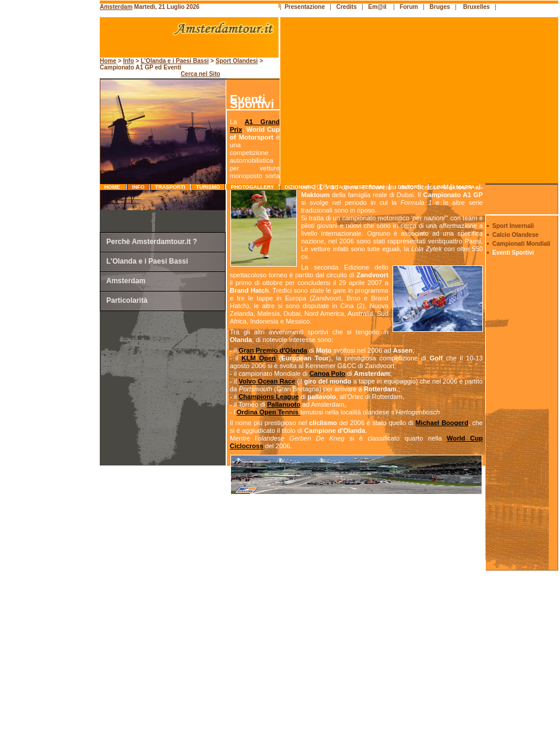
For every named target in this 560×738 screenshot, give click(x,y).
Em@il (377, 7)
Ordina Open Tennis (268, 412)
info (138, 187)
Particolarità (127, 300)
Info (128, 61)
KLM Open (259, 358)
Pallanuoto (284, 404)
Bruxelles (477, 7)
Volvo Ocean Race (267, 381)
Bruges (439, 7)
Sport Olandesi (237, 61)
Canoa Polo (328, 373)
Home (113, 187)
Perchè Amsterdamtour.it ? (152, 242)
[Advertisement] (51, 252)
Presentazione (305, 7)
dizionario (300, 187)
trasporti (170, 187)
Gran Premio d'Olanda (273, 350)
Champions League (269, 397)
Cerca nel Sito (200, 74)
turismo (208, 187)
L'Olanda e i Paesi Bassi (175, 61)
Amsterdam (116, 7)
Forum (409, 7)
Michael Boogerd (442, 423)
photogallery (252, 187)
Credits (346, 7)
